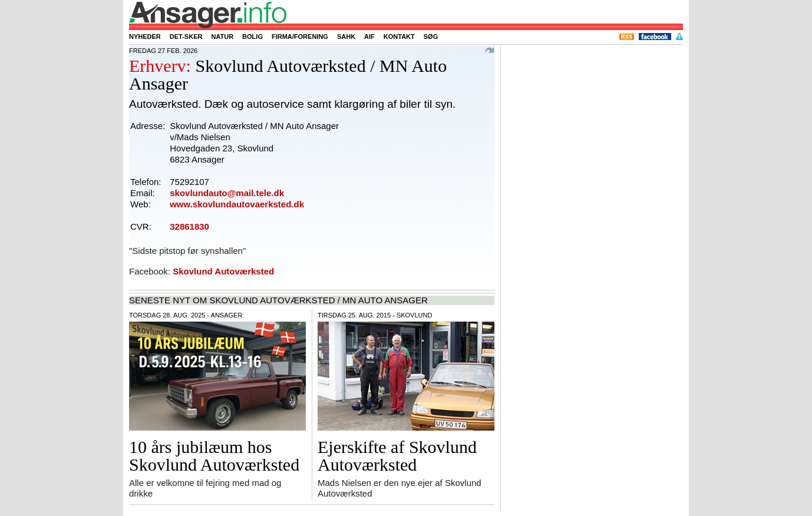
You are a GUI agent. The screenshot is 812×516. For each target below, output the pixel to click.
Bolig (252, 37)
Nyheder (145, 37)
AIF (369, 37)
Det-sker (186, 37)
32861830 (189, 226)
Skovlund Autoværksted (223, 271)
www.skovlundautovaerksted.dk (237, 204)
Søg (431, 37)
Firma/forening (300, 37)
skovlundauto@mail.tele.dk (227, 193)
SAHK (346, 37)
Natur (222, 37)
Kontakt (399, 37)
